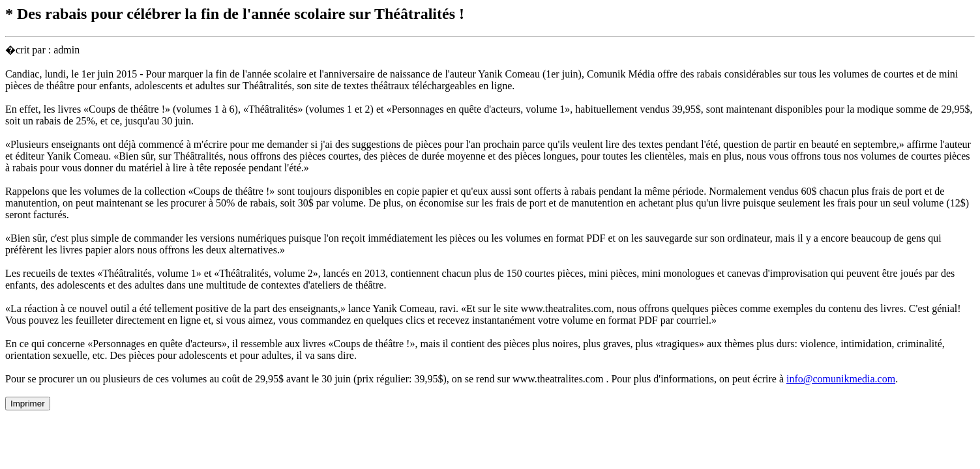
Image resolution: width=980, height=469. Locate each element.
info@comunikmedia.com (841, 379)
